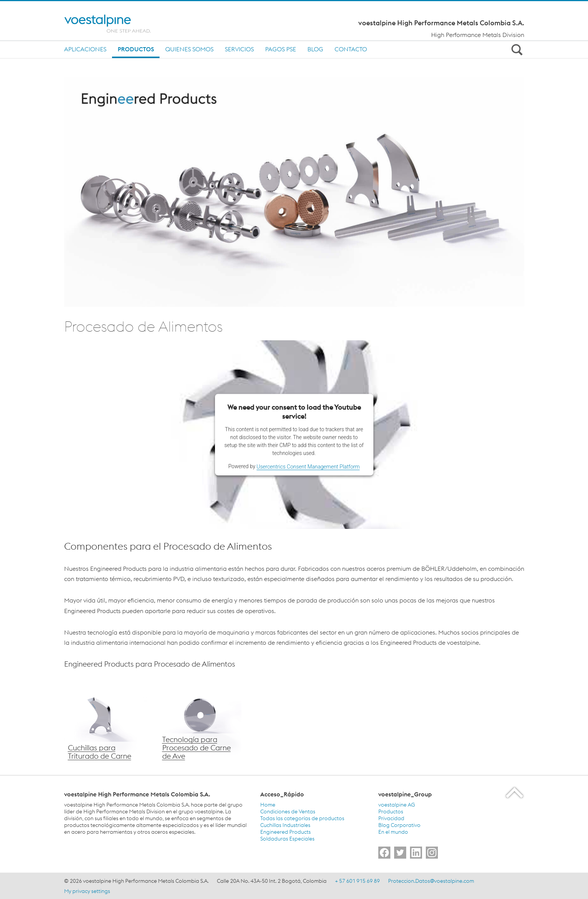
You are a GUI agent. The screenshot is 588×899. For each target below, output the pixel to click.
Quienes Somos (189, 49)
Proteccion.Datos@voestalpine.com (431, 881)
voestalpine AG (397, 805)
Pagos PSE (281, 49)
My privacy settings (87, 891)
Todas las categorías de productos (302, 818)
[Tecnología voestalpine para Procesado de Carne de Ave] (200, 722)
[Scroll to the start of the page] (515, 792)
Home (268, 805)
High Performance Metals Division (478, 35)
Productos (136, 49)
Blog (315, 49)
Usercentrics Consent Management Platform (308, 467)
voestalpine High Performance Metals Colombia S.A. (441, 23)
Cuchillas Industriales (285, 825)
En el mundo (393, 832)
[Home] (114, 24)
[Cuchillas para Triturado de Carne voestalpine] (106, 722)
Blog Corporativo (399, 825)
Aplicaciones (85, 49)
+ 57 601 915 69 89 (357, 881)
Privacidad (391, 818)
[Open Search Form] (516, 49)
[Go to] (384, 853)
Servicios (239, 49)
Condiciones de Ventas (288, 811)
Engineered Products (286, 832)
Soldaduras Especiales (287, 839)
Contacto (351, 49)
